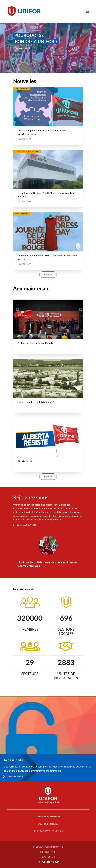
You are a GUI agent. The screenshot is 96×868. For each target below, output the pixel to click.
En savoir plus (21, 48)
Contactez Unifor (15, 776)
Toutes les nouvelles (26, 525)
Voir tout (48, 275)
